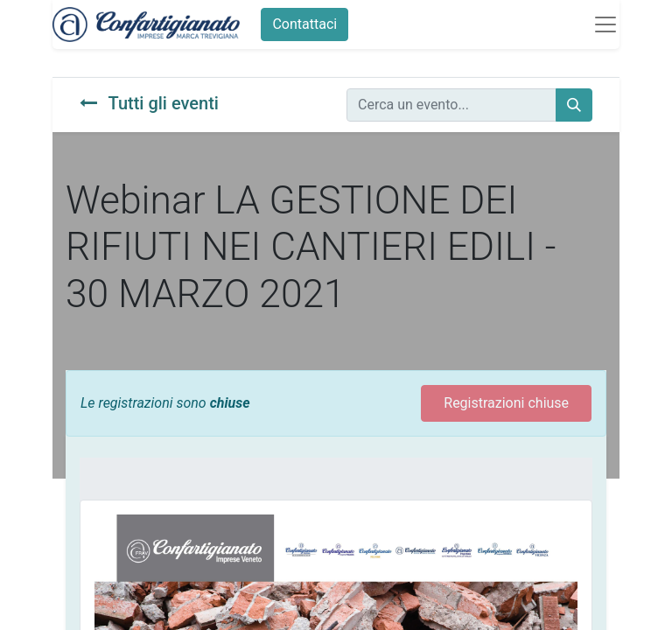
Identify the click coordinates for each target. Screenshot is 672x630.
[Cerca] (574, 105)
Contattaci (304, 24)
